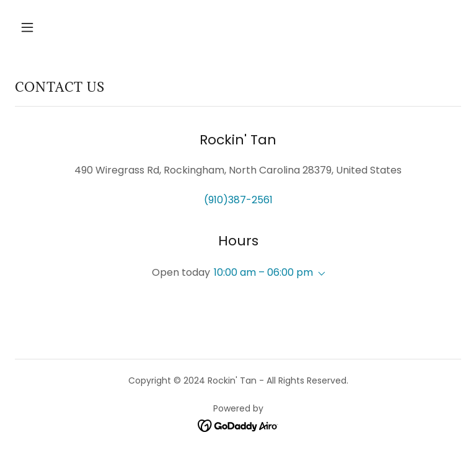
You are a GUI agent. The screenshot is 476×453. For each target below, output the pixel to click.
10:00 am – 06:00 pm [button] (263, 272)
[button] (66, 27)
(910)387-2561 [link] (238, 200)
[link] (238, 425)
